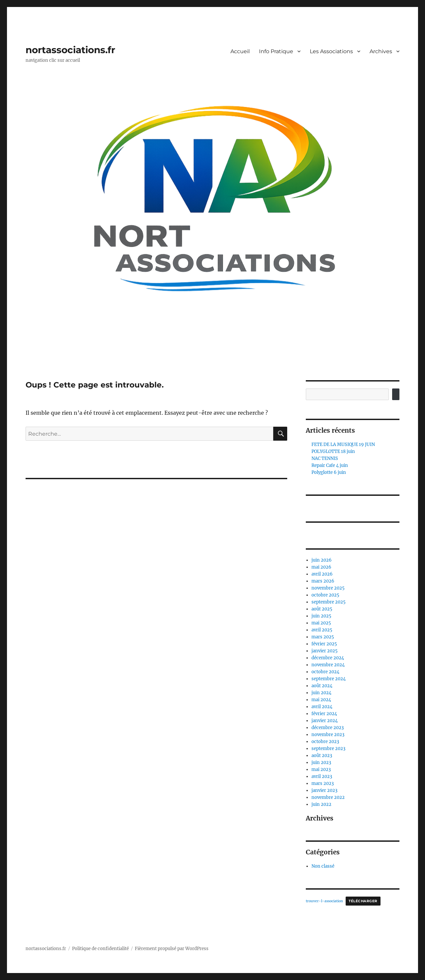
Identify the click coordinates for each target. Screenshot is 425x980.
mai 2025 (321, 623)
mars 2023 (323, 783)
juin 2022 (321, 804)
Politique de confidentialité (100, 949)
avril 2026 (322, 574)
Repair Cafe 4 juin (330, 465)
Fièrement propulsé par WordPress (172, 949)
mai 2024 (321, 700)
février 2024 (324, 714)
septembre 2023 (328, 749)
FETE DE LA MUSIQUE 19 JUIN (343, 444)
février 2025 (324, 644)
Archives (381, 51)
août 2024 (322, 686)
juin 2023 (321, 762)
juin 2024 (321, 693)
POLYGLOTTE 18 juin (333, 451)
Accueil (240, 51)
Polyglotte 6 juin (329, 472)
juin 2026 (322, 560)
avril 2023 (322, 776)
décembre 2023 (328, 728)
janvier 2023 (324, 790)
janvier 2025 (325, 651)
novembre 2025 (328, 588)
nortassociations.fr (70, 50)
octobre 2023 (325, 742)
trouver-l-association (324, 901)
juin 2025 (321, 616)
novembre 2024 (328, 665)
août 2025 (322, 609)
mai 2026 (321, 567)
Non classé (323, 866)
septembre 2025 (329, 602)
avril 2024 (322, 707)
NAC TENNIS (325, 458)
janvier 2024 (325, 721)
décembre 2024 (328, 658)
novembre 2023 (328, 735)
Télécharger (363, 901)
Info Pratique (276, 51)
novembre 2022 (328, 797)
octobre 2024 (325, 672)
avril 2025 (322, 630)
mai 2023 (321, 769)
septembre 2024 (329, 679)
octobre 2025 (325, 595)
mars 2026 (323, 581)
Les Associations (331, 51)
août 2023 (322, 756)
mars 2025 (323, 637)
